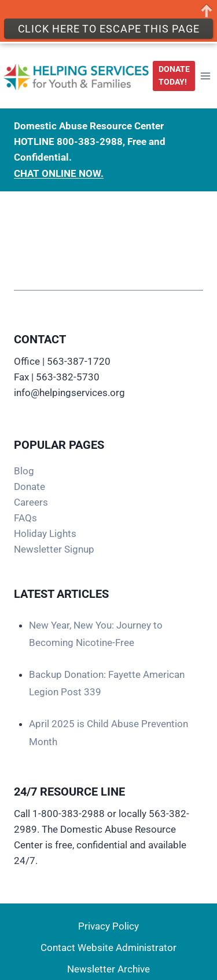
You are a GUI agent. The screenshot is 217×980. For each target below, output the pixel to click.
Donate (30, 487)
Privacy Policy (108, 926)
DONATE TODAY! (174, 72)
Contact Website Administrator (108, 948)
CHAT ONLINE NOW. (59, 170)
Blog (24, 471)
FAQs (25, 518)
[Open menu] (206, 73)
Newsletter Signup (54, 549)
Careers (31, 502)
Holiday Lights (45, 533)
